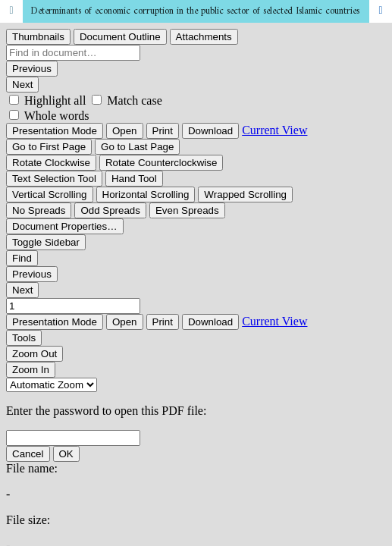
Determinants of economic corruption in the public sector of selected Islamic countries (195, 11)
